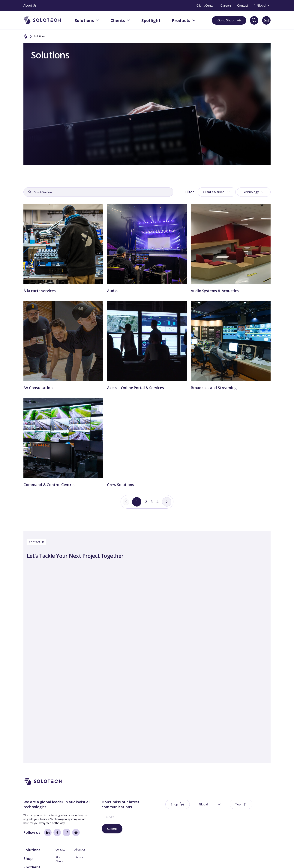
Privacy (66, 859)
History (251, 813)
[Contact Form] (147, 664)
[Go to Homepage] (43, 785)
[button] (228, 785)
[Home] (25, 37)
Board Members (225, 821)
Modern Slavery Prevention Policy (113, 859)
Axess (219, 836)
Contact (220, 806)
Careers (251, 829)
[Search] (254, 20)
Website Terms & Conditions (40, 859)
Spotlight (192, 823)
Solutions (192, 806)
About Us (252, 806)
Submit (101, 833)
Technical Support (226, 829)
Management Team (259, 821)
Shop (188, 815)
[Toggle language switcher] (262, 6)
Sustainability (81, 859)
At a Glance (222, 813)
